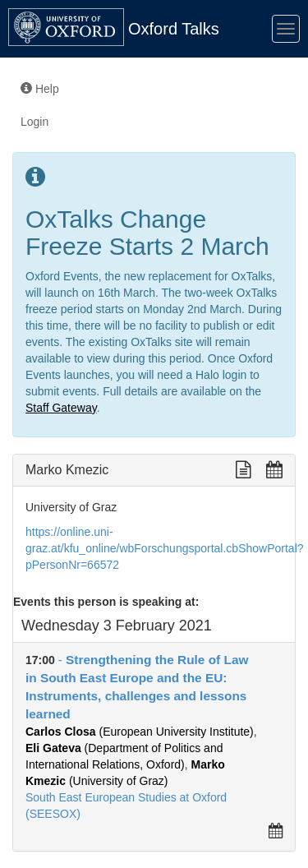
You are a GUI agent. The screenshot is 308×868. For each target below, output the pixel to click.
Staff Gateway (61, 408)
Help (40, 89)
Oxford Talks (174, 29)
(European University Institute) (140, 732)
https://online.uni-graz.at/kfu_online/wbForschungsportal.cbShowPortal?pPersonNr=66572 (165, 548)
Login (34, 122)
